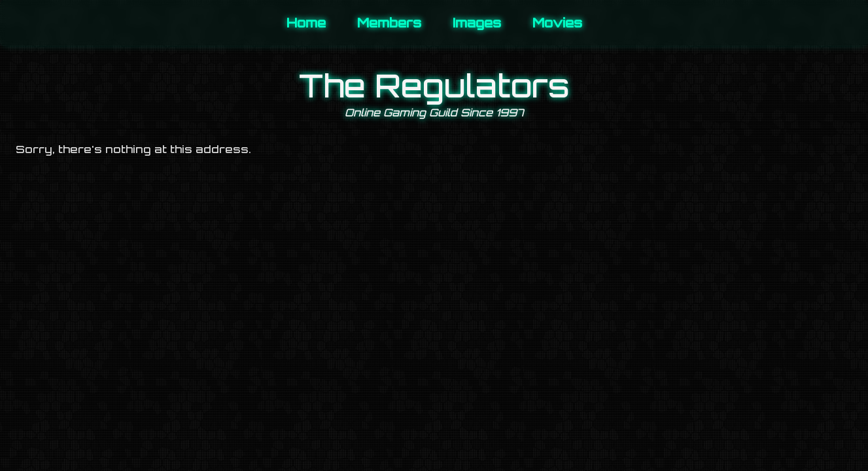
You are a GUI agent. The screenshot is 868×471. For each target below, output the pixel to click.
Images (477, 23)
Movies (557, 23)
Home (306, 23)
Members (389, 23)
